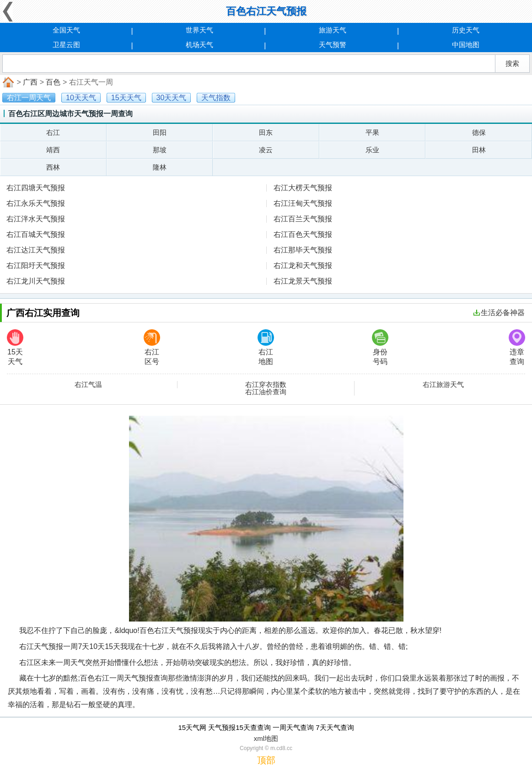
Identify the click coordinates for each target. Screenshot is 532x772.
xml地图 (266, 738)
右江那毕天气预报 (303, 250)
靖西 (53, 150)
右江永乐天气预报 (36, 203)
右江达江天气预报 (36, 250)
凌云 (266, 150)
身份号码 (380, 347)
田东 (266, 132)
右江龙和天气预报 (303, 265)
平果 (372, 132)
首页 (7, 82)
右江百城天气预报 (36, 234)
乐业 (372, 150)
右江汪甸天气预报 (303, 203)
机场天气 (199, 45)
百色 (53, 82)
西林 (53, 167)
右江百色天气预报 (303, 234)
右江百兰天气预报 (303, 219)
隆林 (160, 167)
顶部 (266, 760)
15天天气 (15, 347)
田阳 (160, 132)
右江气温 (88, 385)
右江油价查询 (266, 392)
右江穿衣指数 (266, 385)
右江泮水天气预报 (36, 219)
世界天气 (199, 30)
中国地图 (466, 45)
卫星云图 (66, 45)
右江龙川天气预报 (36, 281)
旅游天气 (333, 30)
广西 (30, 82)
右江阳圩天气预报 (36, 265)
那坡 (160, 150)
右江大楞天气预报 (303, 188)
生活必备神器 (499, 313)
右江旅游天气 (443, 385)
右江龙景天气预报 (303, 281)
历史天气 (466, 30)
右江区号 (152, 347)
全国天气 (66, 30)
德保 (479, 132)
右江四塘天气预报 (36, 188)
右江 (53, 132)
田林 (479, 150)
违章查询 (517, 347)
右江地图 (266, 347)
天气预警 (333, 45)
